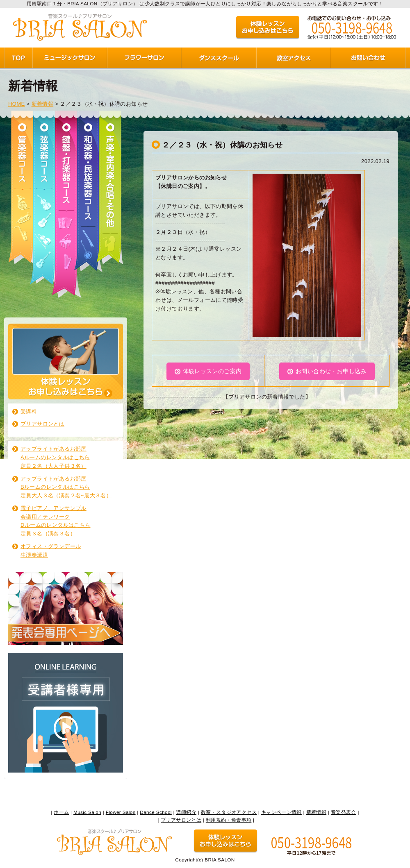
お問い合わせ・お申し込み (331, 371)
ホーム (61, 812)
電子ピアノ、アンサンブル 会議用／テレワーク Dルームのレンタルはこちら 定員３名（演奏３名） (55, 521)
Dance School (156, 812)
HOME (17, 104)
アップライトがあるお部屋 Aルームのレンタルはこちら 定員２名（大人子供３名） (55, 457)
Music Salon (87, 812)
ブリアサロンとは (42, 424)
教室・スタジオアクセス (229, 812)
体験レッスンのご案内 (212, 371)
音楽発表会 (344, 812)
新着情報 (43, 104)
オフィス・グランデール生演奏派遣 (51, 551)
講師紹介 (186, 812)
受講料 (29, 411)
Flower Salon (121, 812)
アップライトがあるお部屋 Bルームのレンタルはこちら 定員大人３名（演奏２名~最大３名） (66, 487)
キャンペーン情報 (281, 812)
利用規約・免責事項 (229, 820)
